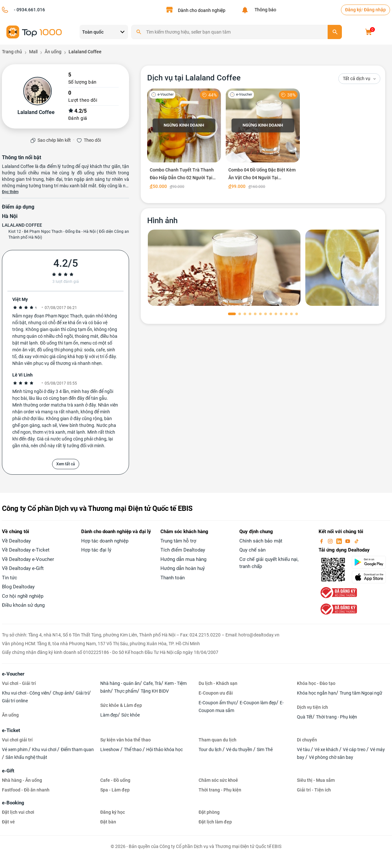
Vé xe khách (327, 749)
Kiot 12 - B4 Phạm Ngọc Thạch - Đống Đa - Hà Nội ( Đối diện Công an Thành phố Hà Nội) (69, 234)
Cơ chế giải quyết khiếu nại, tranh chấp (269, 563)
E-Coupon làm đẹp (258, 703)
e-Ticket (11, 730)
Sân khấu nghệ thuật (26, 757)
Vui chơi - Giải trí (19, 683)
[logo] (34, 31)
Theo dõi (92, 140)
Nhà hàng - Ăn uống (22, 780)
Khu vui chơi (45, 749)
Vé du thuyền (240, 749)
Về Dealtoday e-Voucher (28, 559)
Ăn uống (10, 715)
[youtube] (348, 541)
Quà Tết (305, 717)
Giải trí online (15, 701)
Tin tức (10, 578)
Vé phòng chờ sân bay (331, 757)
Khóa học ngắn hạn (316, 693)
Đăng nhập (375, 10)
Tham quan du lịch (218, 740)
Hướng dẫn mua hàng (183, 559)
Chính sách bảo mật (261, 541)
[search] (335, 32)
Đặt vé (8, 822)
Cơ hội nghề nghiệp (23, 596)
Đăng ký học (113, 812)
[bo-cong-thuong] (338, 592)
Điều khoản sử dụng (23, 605)
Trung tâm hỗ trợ (178, 541)
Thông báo (264, 10)
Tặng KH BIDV (155, 691)
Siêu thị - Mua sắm (316, 780)
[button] (232, 314)
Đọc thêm (10, 192)
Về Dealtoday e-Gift (23, 568)
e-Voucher (13, 674)
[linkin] (340, 541)
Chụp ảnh (62, 693)
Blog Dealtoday (18, 587)
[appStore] (371, 577)
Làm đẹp (109, 715)
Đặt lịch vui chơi (18, 812)
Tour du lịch (211, 749)
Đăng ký (353, 10)
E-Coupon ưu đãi (216, 693)
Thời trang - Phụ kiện (337, 717)
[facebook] (322, 541)
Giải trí (82, 693)
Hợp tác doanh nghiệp (105, 541)
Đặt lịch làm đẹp (215, 822)
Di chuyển (307, 740)
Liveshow (110, 749)
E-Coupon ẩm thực (217, 703)
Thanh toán (173, 578)
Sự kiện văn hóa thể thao (125, 740)
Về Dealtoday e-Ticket (26, 550)
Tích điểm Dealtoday (183, 550)
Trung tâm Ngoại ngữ (361, 693)
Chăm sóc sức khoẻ (218, 780)
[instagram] (331, 541)
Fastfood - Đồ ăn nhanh (26, 790)
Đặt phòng (209, 812)
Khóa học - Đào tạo (316, 683)
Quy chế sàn (252, 550)
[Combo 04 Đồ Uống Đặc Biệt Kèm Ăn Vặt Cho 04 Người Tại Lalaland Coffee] (263, 140)
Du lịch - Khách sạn (218, 683)
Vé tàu (304, 749)
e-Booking (13, 803)
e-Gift (8, 771)
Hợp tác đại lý (96, 550)
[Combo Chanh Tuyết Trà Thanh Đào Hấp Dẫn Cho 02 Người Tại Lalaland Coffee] (184, 140)
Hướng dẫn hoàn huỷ (183, 568)
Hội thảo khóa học (164, 749)
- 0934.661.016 (29, 10)
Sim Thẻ (265, 749)
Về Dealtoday (16, 541)
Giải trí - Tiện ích (314, 790)
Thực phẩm (126, 691)
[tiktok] (356, 541)
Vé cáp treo (355, 749)
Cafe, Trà (152, 683)
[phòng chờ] (224, 268)
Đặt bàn (108, 822)
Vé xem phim (15, 749)
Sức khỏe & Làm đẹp (121, 705)
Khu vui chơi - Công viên (26, 693)
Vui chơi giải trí (17, 740)
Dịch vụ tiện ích (312, 707)
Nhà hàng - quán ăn (120, 683)
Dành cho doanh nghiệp (202, 10)
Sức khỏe (131, 715)
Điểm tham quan (77, 749)
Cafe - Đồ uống (115, 780)
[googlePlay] (371, 562)
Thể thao (133, 749)
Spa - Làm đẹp (115, 790)
